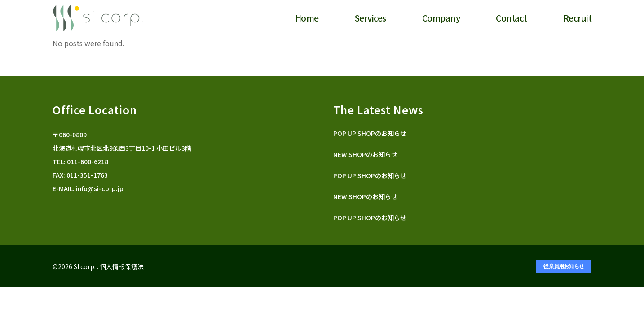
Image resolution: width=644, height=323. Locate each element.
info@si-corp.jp (100, 188)
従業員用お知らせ (564, 266)
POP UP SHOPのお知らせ (370, 133)
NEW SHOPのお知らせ (365, 154)
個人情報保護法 (122, 266)
